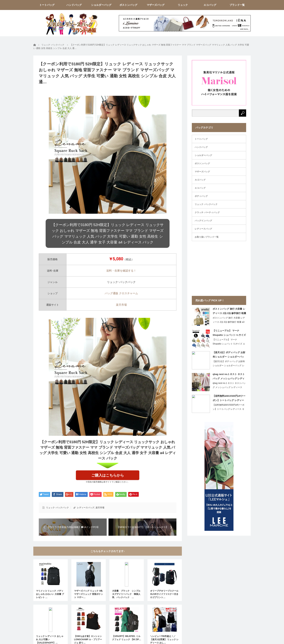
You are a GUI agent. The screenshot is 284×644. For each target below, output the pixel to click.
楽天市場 (121, 305)
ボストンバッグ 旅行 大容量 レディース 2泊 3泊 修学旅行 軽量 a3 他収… (229, 322)
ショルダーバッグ (101, 5)
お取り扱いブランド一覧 (207, 237)
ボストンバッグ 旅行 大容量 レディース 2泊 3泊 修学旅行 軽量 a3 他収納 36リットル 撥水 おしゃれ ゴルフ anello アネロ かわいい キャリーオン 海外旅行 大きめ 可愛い (229, 312)
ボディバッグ (201, 196)
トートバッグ (47, 5)
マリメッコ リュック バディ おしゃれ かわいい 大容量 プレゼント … (50, 594)
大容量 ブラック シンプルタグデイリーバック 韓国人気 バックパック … (126, 594)
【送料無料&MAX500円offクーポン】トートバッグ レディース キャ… (228, 409)
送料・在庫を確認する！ (121, 271)
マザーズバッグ (156, 5)
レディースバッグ (86, 508)
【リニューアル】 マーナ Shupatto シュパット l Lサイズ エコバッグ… (229, 344)
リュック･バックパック (57, 508)
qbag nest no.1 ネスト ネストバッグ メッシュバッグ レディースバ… (229, 387)
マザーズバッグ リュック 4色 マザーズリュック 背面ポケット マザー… (88, 594)
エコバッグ (210, 5)
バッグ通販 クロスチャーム (121, 293)
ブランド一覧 (237, 5)
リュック (183, 5)
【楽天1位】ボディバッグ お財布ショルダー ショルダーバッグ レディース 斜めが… (229, 366)
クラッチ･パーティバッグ (207, 212)
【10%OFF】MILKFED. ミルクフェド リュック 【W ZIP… (127, 638)
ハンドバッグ (74, 5)
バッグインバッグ (203, 221)
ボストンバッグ (128, 5)
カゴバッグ (200, 180)
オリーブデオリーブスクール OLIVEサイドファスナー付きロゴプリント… (164, 594)
